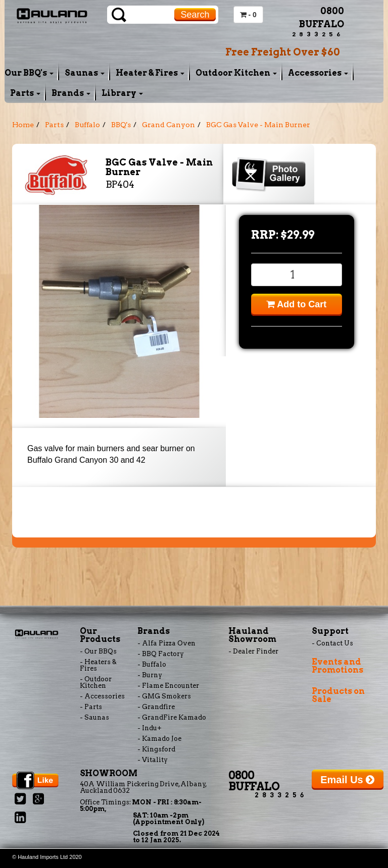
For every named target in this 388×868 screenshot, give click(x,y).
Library (122, 93)
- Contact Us (332, 643)
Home (23, 125)
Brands (71, 93)
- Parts (91, 707)
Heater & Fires (150, 73)
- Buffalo (152, 664)
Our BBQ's (29, 73)
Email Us (347, 780)
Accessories (318, 73)
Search (195, 15)
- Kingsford (156, 749)
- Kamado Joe (159, 739)
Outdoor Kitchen (236, 73)
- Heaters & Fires (98, 665)
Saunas (85, 73)
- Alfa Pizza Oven (166, 643)
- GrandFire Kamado (172, 717)
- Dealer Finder (253, 651)
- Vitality (153, 760)
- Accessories (102, 696)
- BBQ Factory (161, 654)
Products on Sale (338, 695)
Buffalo (87, 125)
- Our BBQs (98, 651)
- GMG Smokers (164, 696)
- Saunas (94, 717)
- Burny (150, 675)
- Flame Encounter (168, 686)
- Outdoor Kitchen (96, 682)
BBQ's (121, 125)
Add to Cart (296, 304)
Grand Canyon (168, 125)
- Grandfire (156, 707)
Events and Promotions (337, 666)
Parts (25, 93)
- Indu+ (150, 728)
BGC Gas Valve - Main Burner (258, 125)
